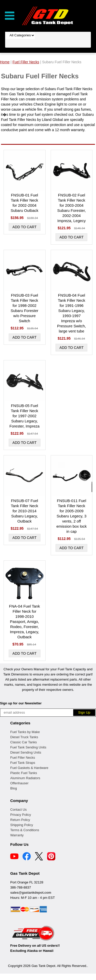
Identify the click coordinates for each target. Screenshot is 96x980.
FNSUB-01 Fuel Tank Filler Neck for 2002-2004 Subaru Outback (24, 203)
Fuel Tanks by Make (25, 732)
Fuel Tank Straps (23, 763)
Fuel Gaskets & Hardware (29, 768)
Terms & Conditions (25, 830)
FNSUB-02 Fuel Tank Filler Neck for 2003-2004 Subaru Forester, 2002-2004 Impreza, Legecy (72, 208)
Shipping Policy (22, 825)
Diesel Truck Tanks (24, 737)
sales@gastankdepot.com (31, 893)
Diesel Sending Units (26, 752)
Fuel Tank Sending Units (28, 747)
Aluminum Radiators (25, 778)
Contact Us (18, 810)
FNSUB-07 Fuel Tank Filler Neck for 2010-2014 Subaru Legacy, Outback (24, 511)
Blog (14, 788)
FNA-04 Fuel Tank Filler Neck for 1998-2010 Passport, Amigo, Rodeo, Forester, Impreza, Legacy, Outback (24, 622)
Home (5, 62)
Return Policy (20, 820)
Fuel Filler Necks (23, 758)
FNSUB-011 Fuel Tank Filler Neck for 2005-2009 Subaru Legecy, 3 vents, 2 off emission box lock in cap (71, 516)
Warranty (17, 835)
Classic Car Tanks (24, 742)
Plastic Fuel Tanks (24, 773)
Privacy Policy (21, 815)
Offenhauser (19, 783)
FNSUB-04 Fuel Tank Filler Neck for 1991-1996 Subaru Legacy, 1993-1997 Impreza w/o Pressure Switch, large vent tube (72, 313)
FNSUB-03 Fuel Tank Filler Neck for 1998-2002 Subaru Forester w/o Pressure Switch (24, 308)
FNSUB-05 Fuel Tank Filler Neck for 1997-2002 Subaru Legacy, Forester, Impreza (25, 416)
